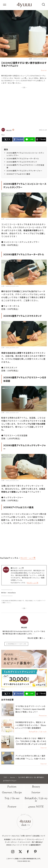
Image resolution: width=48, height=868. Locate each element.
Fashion (12, 787)
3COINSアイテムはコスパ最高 (18, 174)
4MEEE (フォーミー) (14, 845)
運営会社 (39, 842)
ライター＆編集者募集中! (32, 845)
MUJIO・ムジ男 (28, 558)
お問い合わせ (26, 836)
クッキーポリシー (11, 842)
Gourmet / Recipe (12, 793)
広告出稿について (39, 836)
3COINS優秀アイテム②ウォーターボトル (23, 158)
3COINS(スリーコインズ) (17, 644)
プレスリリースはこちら (11, 836)
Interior (36, 793)
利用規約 (7, 839)
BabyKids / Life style (36, 800)
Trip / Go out (12, 799)
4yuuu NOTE (36, 807)
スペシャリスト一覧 (27, 842)
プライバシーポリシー (35, 839)
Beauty (36, 787)
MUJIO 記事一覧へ (35, 638)
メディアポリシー (19, 839)
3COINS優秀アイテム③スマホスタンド (22, 162)
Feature (12, 807)
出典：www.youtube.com (38, 59)
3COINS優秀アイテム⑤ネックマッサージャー (24, 171)
